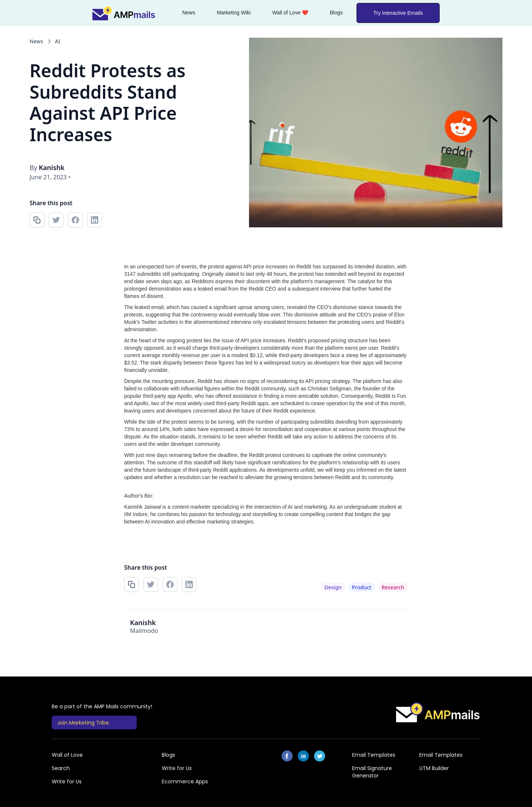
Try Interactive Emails (398, 13)
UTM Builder (434, 768)
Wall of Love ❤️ (290, 13)
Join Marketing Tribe (83, 723)
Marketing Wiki (234, 13)
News (189, 13)
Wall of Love (67, 755)
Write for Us (177, 768)
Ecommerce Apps (185, 781)
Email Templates (374, 755)
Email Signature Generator (372, 772)
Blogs (336, 13)
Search (61, 768)
